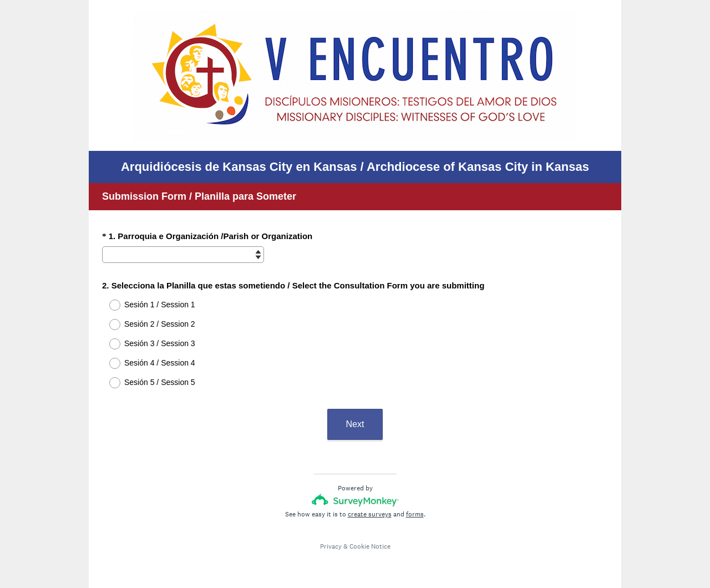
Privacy (331, 546)
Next (355, 424)
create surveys (370, 514)
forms (415, 514)
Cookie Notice (370, 546)
